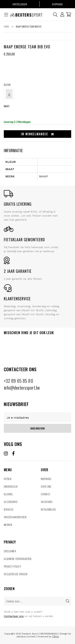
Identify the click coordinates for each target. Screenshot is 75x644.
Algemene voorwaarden (18, 559)
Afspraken (57, 4)
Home (6, 26)
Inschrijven (37, 428)
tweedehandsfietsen (15, 517)
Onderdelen (11, 486)
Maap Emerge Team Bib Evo (29, 26)
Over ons (46, 486)
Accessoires (11, 502)
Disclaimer (10, 551)
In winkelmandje (37, 134)
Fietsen (8, 479)
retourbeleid (48, 509)
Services (8, 509)
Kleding (8, 494)
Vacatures (47, 502)
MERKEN (8, 525)
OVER (56, 465)
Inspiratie (46, 479)
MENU (19, 465)
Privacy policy (12, 566)
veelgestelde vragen (16, 574)
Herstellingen (20, 4)
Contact (46, 494)
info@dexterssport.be (22, 387)
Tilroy (56, 636)
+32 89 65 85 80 (19, 381)
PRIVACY (37, 537)
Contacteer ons (14, 616)
